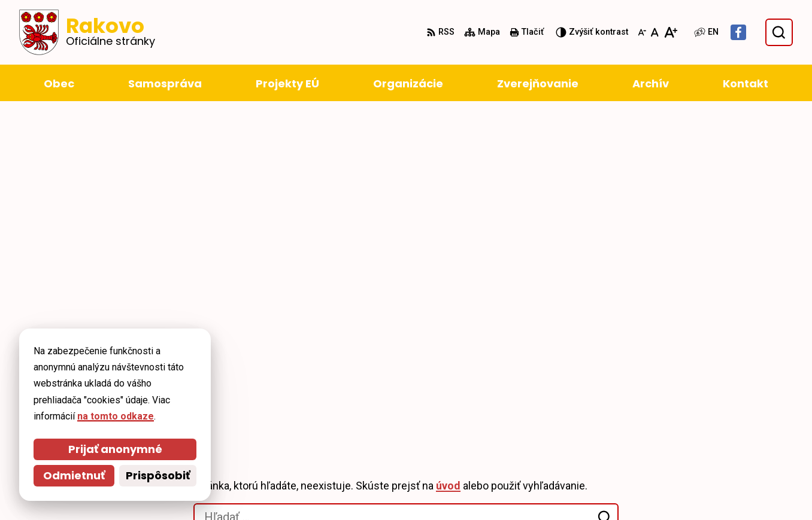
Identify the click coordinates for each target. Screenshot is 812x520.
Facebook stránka (703, 488)
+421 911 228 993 (701, 459)
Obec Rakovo (120, 371)
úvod (448, 167)
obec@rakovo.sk (701, 474)
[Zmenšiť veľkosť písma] (642, 32)
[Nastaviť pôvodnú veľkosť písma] (655, 32)
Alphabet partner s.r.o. (183, 359)
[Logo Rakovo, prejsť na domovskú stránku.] (87, 32)
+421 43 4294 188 (701, 445)
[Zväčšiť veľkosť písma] (670, 32)
